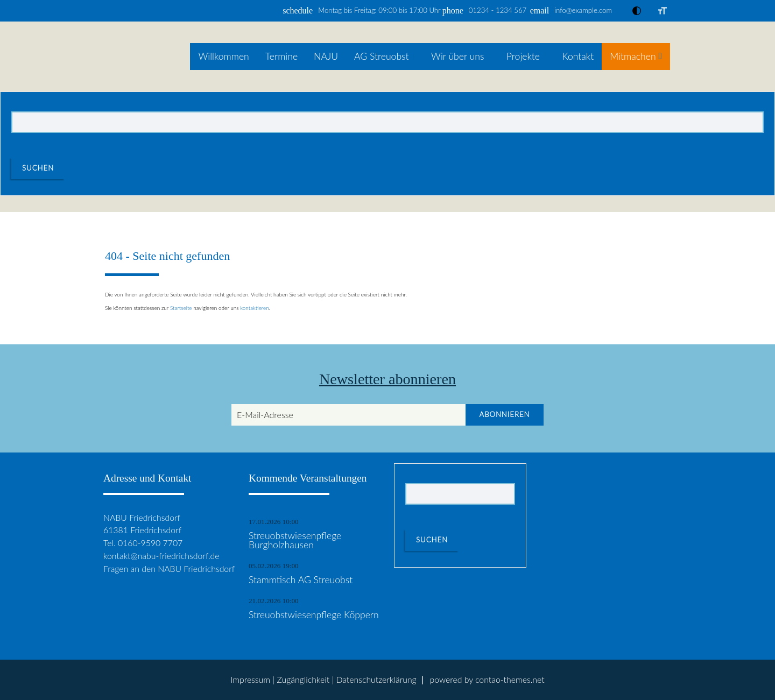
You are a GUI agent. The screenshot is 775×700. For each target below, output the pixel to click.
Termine (281, 56)
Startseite (181, 308)
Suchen (38, 168)
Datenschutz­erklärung (376, 679)
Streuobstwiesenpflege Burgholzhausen (295, 540)
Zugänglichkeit (303, 679)
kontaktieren (255, 308)
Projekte (523, 56)
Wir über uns (457, 56)
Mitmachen (633, 56)
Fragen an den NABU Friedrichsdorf (169, 568)
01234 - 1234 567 (498, 10)
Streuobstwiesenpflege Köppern (314, 615)
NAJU (326, 56)
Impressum (250, 679)
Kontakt (578, 56)
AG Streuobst (382, 56)
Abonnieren (504, 414)
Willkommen (223, 56)
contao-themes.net (510, 679)
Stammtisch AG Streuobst (301, 580)
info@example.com (583, 10)
